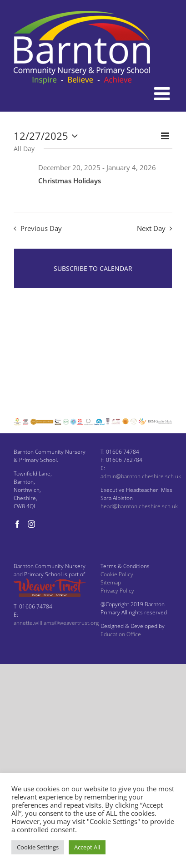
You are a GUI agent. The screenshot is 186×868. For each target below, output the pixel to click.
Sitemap (111, 582)
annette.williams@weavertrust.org (56, 623)
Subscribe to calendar (93, 268)
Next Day (151, 228)
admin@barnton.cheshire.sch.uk (141, 476)
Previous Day (41, 228)
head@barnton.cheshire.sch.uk (139, 506)
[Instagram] (31, 524)
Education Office (121, 634)
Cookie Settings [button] (38, 847)
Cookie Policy (117, 574)
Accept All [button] (87, 847)
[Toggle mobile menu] (163, 93)
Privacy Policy (117, 591)
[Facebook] (17, 524)
